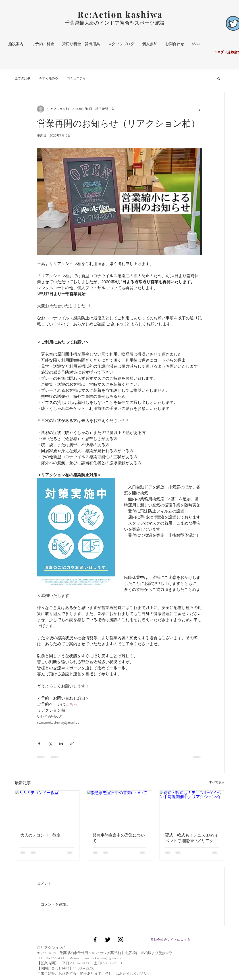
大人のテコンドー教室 (40, 835)
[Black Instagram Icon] (121, 940)
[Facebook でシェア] (39, 743)
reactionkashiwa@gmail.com (104, 958)
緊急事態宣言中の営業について (119, 838)
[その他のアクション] (200, 109)
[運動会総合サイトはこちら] (170, 940)
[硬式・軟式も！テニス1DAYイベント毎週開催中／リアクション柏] (192, 809)
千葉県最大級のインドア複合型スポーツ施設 (115, 23)
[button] (219, 78)
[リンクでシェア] (72, 743)
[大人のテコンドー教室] (47, 809)
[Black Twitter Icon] (108, 940)
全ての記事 (23, 78)
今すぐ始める (49, 78)
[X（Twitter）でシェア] (50, 743)
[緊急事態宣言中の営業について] (119, 809)
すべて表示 (217, 782)
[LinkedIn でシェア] (61, 743)
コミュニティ (76, 78)
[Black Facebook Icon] (95, 940)
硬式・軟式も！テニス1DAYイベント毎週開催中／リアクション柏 (192, 838)
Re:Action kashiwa (120, 14)
